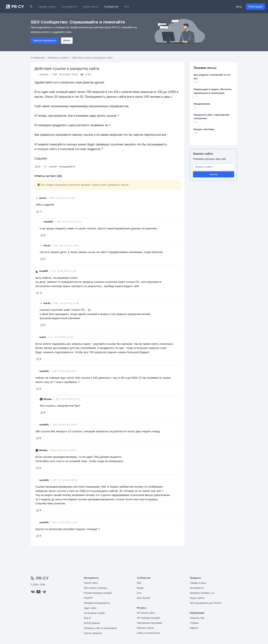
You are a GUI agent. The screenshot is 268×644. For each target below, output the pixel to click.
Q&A (139, 583)
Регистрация (256, 7)
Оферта (194, 628)
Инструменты (69, 7)
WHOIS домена (92, 623)
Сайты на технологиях (148, 633)
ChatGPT (88, 598)
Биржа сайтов (91, 7)
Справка (194, 623)
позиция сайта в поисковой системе (62, 149)
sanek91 (44, 74)
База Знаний (143, 598)
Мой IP (87, 618)
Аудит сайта (90, 608)
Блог (127, 7)
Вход (239, 7)
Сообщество (111, 7)
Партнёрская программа (149, 623)
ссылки (53, 167)
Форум (140, 588)
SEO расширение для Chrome (205, 603)
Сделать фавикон (93, 633)
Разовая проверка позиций (98, 593)
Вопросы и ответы (59, 58)
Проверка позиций (202, 593)
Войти (67, 40)
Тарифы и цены (47, 7)
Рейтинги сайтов (145, 628)
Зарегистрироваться (45, 40)
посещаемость (67, 167)
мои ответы (57, 461)
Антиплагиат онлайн (94, 613)
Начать (214, 174)
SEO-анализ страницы (95, 588)
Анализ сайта (203, 154)
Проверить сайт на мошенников (100, 628)
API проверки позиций (148, 618)
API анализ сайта (146, 613)
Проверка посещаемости (97, 603)
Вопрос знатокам (204, 129)
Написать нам (197, 618)
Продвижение (202, 104)
